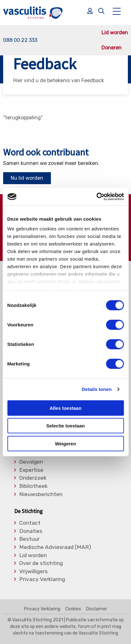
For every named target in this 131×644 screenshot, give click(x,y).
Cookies (73, 609)
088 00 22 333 (20, 40)
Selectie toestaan (65, 426)
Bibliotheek (33, 486)
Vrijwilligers (33, 572)
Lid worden (115, 33)
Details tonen (97, 389)
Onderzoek (33, 478)
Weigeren (65, 443)
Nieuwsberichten (41, 494)
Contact (30, 523)
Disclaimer (97, 609)
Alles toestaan (66, 408)
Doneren (112, 48)
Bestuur (29, 539)
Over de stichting (41, 563)
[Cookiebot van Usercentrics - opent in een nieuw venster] (96, 197)
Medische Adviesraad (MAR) (55, 547)
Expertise (31, 470)
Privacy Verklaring (42, 579)
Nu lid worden (27, 178)
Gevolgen (31, 462)
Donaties (31, 531)
